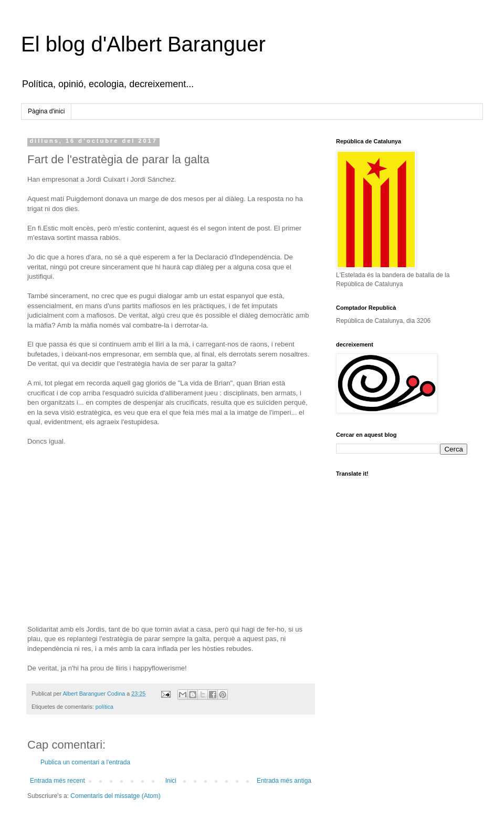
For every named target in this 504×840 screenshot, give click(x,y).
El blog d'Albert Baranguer (143, 44)
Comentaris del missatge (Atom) (115, 796)
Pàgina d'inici (46, 111)
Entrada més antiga (284, 781)
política (104, 707)
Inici (171, 781)
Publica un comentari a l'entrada (85, 762)
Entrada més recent (57, 781)
